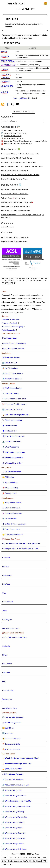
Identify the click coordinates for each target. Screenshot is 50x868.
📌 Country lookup (10, 494)
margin (4, 92)
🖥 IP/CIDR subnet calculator (14, 437)
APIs (26, 862)
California (6, 558)
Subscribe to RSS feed (10, 320)
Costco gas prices (15, 862)
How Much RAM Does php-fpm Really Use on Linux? (20, 155)
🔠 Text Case (8, 734)
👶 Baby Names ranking (12, 503)
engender (6, 74)
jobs (39, 862)
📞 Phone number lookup (12, 421)
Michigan (6, 567)
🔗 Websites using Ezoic (12, 791)
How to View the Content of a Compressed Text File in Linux (22, 167)
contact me (23, 858)
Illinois (5, 656)
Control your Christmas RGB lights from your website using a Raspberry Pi (22, 217)
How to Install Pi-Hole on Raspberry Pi (15, 171)
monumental (7, 86)
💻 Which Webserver (11, 448)
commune (5, 78)
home (4, 858)
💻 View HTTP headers (12, 442)
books (33, 862)
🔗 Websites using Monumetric (15, 818)
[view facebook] (8, 104)
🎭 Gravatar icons (9, 519)
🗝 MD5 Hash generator (12, 723)
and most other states (11, 629)
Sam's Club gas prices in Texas (15, 638)
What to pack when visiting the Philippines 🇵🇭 (17, 203)
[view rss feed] (3, 104)
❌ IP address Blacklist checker (15, 405)
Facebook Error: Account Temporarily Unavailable (19, 163)
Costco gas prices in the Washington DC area (20, 550)
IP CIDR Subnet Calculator (14, 139)
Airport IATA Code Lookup (13, 131)
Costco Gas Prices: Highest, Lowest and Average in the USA (25, 142)
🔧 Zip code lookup (10, 483)
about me (12, 858)
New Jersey (7, 576)
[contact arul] (18, 104)
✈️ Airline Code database (12, 380)
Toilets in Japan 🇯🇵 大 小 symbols (13, 199)
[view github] (13, 104)
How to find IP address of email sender (15, 190)
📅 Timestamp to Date (11, 745)
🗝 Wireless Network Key (12, 464)
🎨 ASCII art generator (11, 750)
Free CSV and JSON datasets (14, 344)
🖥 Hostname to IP (10, 432)
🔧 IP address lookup (11, 394)
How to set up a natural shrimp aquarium (15, 211)
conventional (8, 61)
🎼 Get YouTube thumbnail (13, 718)
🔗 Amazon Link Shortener (13, 780)
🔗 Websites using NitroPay (13, 812)
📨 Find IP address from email (14, 400)
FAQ (45, 862)
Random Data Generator (13, 137)
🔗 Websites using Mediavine (14, 796)
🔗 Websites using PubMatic (14, 823)
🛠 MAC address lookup (12, 389)
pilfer (4, 52)
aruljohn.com (16, 3)
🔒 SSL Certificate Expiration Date (16, 416)
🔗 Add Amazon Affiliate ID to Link (16, 786)
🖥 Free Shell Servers (11, 358)
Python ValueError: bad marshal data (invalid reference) (21, 176)
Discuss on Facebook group (12, 327)
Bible (4, 862)
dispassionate (8, 65)
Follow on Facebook (9, 324)
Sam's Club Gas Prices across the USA (18, 144)
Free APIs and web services (13, 349)
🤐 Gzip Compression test (13, 535)
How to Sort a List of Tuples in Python (14, 180)
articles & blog (35, 858)
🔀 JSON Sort (8, 729)
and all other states (10, 709)
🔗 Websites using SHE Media (14, 850)
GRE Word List (25, 98)
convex (4, 69)
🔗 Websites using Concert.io (14, 834)
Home (15, 98)
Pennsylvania (8, 603)
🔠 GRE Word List (10, 364)
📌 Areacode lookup (10, 489)
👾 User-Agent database (12, 514)
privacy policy (7, 865)
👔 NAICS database (10, 369)
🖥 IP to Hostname (10, 426)
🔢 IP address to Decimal (12, 410)
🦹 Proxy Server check (11, 530)
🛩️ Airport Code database (12, 374)
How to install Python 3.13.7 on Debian (15, 195)
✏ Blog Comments (8, 228)
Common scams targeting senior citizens (15, 207)
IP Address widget (9, 339)
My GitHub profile (8, 331)
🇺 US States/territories (12, 473)
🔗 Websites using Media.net (14, 839)
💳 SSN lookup (8, 478)
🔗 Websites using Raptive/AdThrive (17, 807)
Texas (5, 611)
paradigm (5, 81)
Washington (7, 620)
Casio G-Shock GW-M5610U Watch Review (17, 159)
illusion (5, 56)
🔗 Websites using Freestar (13, 844)
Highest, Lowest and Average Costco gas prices (21, 544)
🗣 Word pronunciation (11, 509)
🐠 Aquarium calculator (11, 739)
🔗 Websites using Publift (12, 828)
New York (6, 585)
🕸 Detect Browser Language (14, 525)
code (44, 858)
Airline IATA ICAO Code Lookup (15, 134)
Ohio (4, 594)
